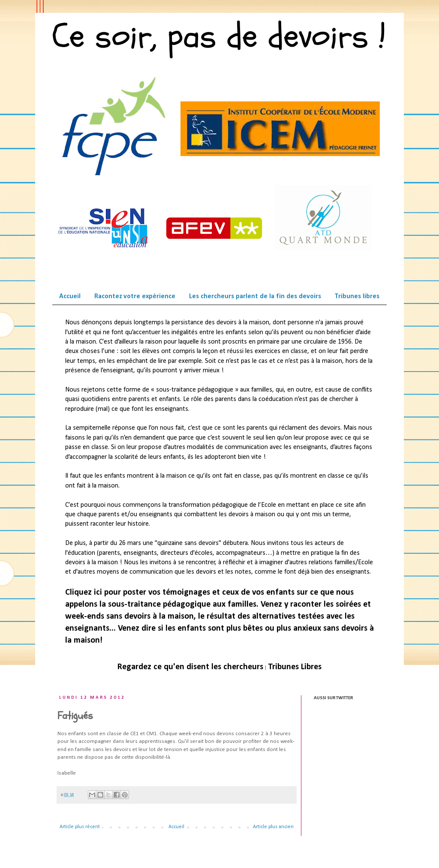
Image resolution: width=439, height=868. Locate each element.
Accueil (70, 296)
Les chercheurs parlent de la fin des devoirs (255, 296)
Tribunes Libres (295, 667)
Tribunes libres (357, 296)
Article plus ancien (273, 827)
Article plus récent (80, 827)
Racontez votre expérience (135, 296)
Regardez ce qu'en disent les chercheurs (190, 667)
